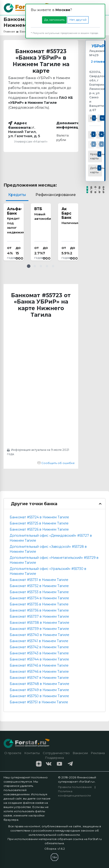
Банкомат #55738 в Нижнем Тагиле (39, 623)
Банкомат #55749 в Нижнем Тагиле (39, 690)
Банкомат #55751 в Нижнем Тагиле (39, 702)
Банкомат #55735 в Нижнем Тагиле (39, 604)
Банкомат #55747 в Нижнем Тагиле (39, 678)
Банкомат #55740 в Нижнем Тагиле (39, 635)
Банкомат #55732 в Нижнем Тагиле (39, 586)
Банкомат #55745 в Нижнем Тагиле (39, 665)
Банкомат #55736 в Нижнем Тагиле (39, 610)
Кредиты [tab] (17, 195)
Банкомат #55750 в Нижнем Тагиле (39, 696)
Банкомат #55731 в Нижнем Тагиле (39, 580)
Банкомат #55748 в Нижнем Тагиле (39, 684)
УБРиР (98, 46)
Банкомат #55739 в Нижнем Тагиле (39, 629)
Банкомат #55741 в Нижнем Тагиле (39, 641)
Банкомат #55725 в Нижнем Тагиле (39, 523)
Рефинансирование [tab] (56, 195)
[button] (29, 266)
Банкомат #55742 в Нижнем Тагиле (39, 647)
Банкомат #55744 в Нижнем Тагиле (39, 659)
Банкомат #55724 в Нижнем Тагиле (39, 517)
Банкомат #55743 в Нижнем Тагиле (39, 653)
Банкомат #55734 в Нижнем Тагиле (39, 598)
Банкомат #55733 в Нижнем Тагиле (39, 592)
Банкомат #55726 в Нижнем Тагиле (39, 529)
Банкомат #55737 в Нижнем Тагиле (39, 616)
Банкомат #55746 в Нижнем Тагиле (39, 672)
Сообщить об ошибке (56, 463)
